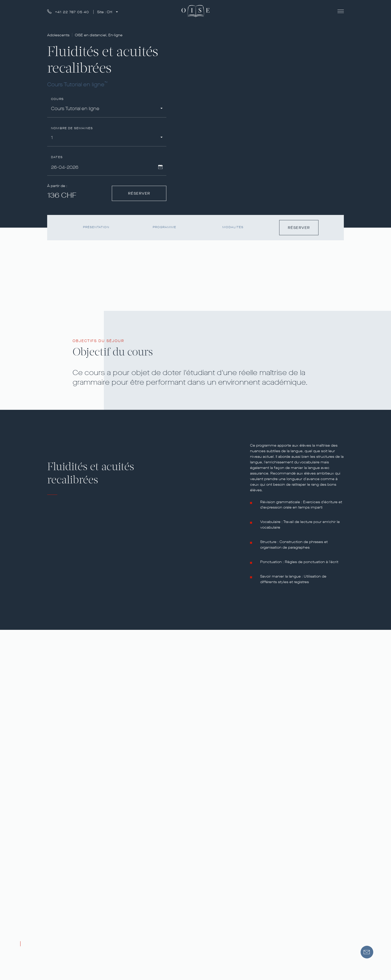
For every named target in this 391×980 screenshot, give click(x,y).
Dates (57, 157)
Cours (57, 99)
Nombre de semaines (72, 128)
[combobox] (107, 109)
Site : (105, 12)
